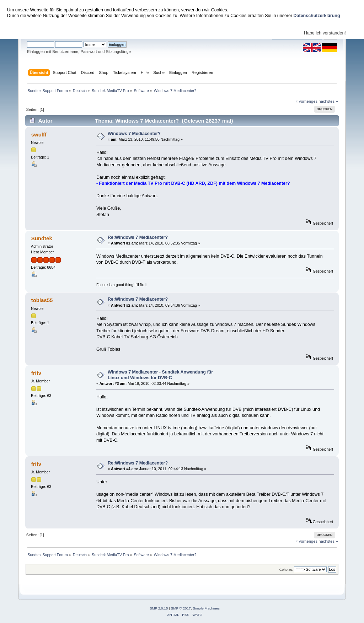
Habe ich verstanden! (325, 33)
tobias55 (42, 300)
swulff (39, 135)
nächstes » (328, 101)
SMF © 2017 (181, 608)
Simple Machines (206, 608)
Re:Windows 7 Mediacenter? (138, 237)
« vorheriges (306, 101)
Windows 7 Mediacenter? (134, 134)
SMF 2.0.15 (159, 608)
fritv (36, 373)
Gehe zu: (286, 570)
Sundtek (42, 238)
